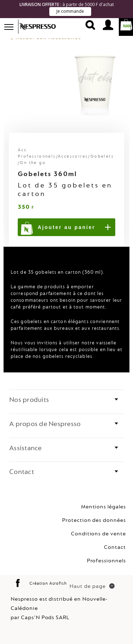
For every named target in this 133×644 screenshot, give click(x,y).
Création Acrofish (48, 583)
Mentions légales (103, 506)
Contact (115, 547)
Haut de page (92, 586)
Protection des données (94, 520)
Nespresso (41, 27)
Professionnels (106, 560)
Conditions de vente (98, 533)
